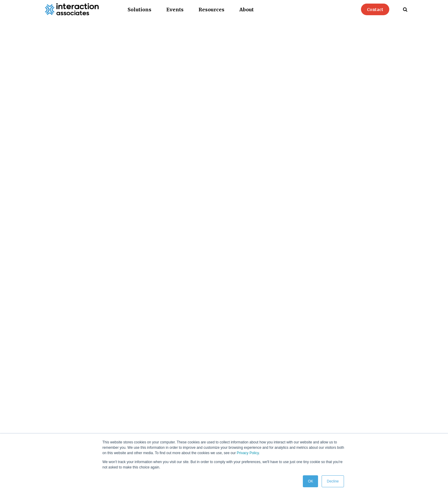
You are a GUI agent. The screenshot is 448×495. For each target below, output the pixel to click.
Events (175, 10)
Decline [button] (333, 481)
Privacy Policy (248, 453)
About (247, 10)
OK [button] (310, 481)
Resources (211, 10)
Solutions (139, 10)
